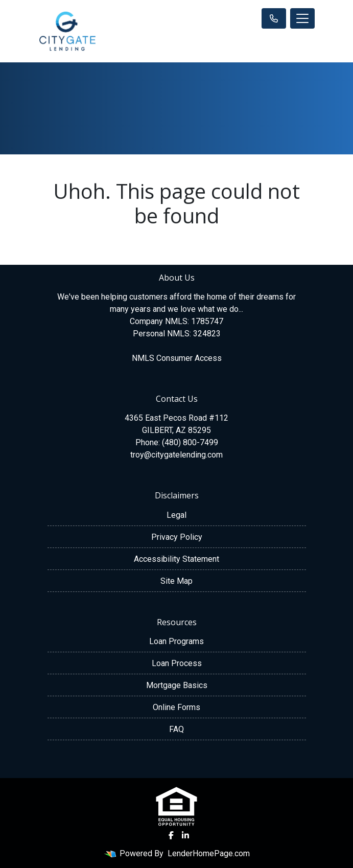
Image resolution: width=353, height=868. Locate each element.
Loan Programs (176, 641)
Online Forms (176, 707)
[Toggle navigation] (302, 18)
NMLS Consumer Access (177, 358)
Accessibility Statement (176, 559)
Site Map (176, 581)
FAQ (176, 729)
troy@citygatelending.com (176, 455)
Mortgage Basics (177, 685)
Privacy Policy (177, 537)
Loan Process (177, 663)
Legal (176, 515)
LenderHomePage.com (209, 853)
